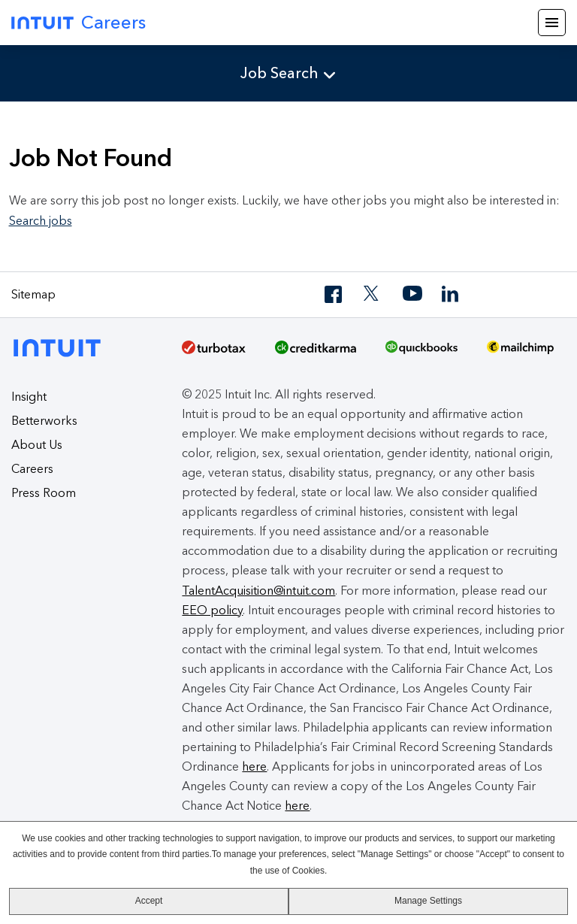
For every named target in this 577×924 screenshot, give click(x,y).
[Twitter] (373, 294)
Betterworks (44, 421)
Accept (149, 901)
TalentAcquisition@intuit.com (258, 591)
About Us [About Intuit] (37, 445)
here (254, 766)
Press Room (44, 493)
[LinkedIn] (452, 294)
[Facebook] (334, 294)
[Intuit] (61, 346)
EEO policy (212, 610)
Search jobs (41, 221)
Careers (32, 469)
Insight (29, 397)
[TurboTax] (213, 353)
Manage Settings (428, 901)
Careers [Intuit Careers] (79, 22)
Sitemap (33, 294)
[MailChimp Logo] (520, 353)
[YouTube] (412, 294)
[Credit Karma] (316, 353)
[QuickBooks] (421, 353)
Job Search (279, 73)
